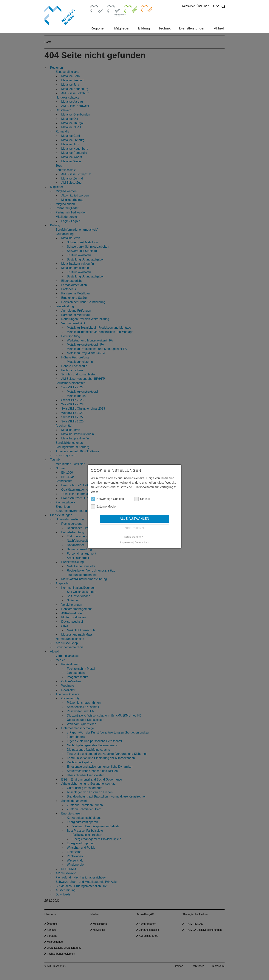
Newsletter (188, 6)
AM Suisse (96, 7)
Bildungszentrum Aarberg (114, 8)
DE (215, 6)
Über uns (203, 6)
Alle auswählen (134, 519)
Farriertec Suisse (146, 8)
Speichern (134, 528)
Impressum (126, 542)
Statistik (143, 499)
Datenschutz (142, 542)
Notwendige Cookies (107, 499)
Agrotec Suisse (128, 8)
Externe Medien (104, 506)
